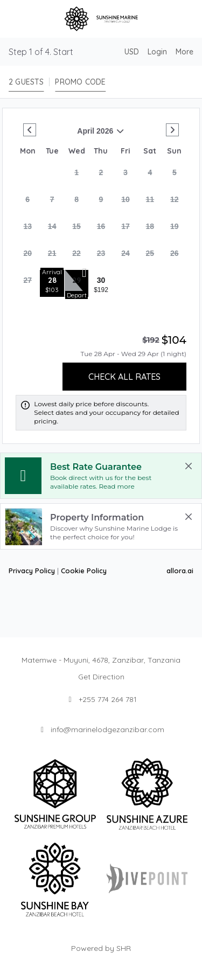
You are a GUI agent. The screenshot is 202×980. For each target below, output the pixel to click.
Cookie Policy (84, 571)
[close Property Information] (189, 517)
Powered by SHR (101, 948)
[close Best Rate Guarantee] (189, 466)
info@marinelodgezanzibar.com (107, 729)
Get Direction (101, 677)
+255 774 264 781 (108, 699)
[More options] (184, 52)
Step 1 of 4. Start (41, 52)
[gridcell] (76, 176)
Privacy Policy (32, 571)
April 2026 (70, 135)
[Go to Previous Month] (30, 130)
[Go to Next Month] (172, 130)
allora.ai (180, 571)
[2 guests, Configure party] (26, 82)
